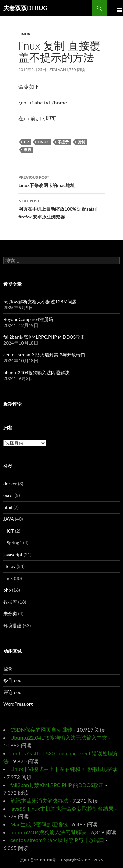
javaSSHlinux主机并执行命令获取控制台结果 (62, 808)
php (7, 590)
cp (26, 142)
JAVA (9, 519)
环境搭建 (12, 625)
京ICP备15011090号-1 (40, 860)
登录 (8, 668)
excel (8, 495)
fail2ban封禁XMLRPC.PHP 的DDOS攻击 (44, 337)
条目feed (12, 680)
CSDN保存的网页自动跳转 (41, 730)
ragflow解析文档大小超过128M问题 (40, 301)
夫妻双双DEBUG (25, 8)
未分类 (10, 614)
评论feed (12, 692)
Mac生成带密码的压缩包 (39, 824)
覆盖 (28, 150)
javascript (13, 554)
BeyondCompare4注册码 (28, 319)
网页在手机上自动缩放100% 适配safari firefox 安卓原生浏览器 (61, 208)
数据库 (10, 602)
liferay (9, 566)
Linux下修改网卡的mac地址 (61, 181)
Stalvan (58, 69)
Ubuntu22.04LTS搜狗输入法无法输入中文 (59, 737)
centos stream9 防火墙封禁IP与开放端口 (44, 355)
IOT (10, 531)
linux (24, 34)
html (8, 507)
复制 (81, 142)
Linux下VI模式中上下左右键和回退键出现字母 (64, 769)
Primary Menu (115, 8)
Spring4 (14, 543)
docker (10, 483)
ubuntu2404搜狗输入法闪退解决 (36, 372)
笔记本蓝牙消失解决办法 (39, 800)
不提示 (63, 142)
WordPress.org (18, 704)
